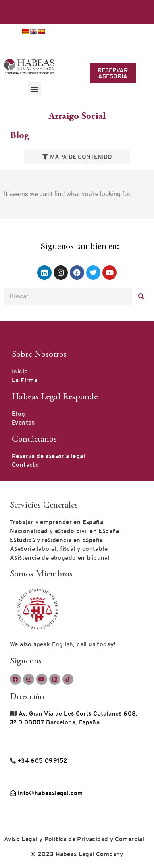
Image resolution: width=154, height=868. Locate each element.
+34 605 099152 (42, 761)
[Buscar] (141, 297)
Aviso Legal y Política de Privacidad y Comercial (74, 839)
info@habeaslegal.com (46, 793)
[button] (35, 89)
